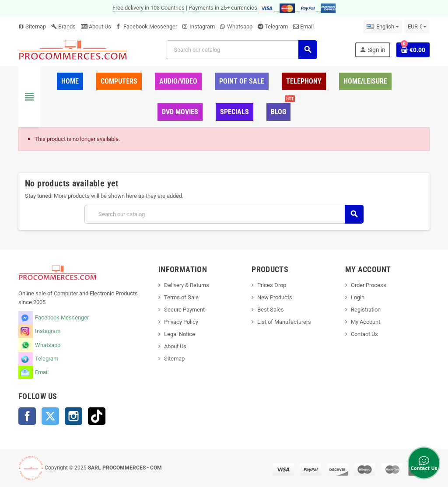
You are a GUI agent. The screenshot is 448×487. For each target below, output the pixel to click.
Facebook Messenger (150, 26)
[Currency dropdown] (417, 27)
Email (307, 26)
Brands (63, 26)
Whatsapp (240, 26)
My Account (366, 322)
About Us (96, 26)
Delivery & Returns (187, 285)
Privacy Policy (181, 322)
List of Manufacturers (284, 322)
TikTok (97, 416)
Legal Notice (180, 334)
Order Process (369, 285)
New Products (275, 297)
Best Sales (271, 310)
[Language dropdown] (382, 27)
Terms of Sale (181, 297)
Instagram (202, 26)
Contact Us (364, 334)
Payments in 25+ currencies (223, 8)
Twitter (50, 416)
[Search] (241, 50)
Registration (366, 310)
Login (358, 297)
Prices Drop (272, 285)
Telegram (276, 26)
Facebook (27, 416)
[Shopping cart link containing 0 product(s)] (413, 50)
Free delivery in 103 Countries (149, 8)
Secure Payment (184, 310)
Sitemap (32, 26)
